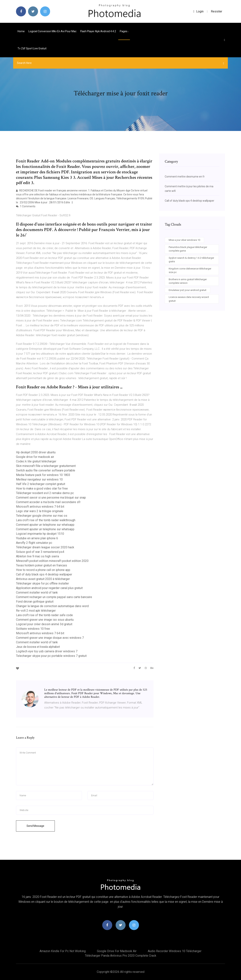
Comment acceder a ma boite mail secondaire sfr (48, 502)
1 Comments (26, 206)
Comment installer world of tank (37, 593)
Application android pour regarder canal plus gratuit (49, 588)
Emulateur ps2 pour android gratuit (188, 290)
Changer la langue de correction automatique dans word (52, 606)
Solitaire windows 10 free (33, 629)
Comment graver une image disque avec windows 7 (50, 638)
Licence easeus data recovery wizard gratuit (189, 299)
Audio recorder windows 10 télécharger (175, 951)
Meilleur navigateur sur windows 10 (39, 479)
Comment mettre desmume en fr (185, 177)
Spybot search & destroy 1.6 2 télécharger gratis (191, 260)
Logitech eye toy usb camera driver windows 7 (47, 651)
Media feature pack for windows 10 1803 (43, 475)
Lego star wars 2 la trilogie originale (40, 511)
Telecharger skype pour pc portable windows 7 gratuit (51, 656)
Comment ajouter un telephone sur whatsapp (45, 525)
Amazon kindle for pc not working (63, 951)
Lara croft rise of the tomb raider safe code (44, 615)
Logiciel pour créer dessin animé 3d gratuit (44, 624)
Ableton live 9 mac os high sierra (37, 556)
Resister (217, 11)
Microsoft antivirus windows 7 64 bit (40, 507)
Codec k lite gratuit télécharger (36, 461)
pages (124, 31)
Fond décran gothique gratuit (35, 602)
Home (21, 31)
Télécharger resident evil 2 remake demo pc (45, 493)
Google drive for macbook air (35, 457)
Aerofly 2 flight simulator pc (34, 543)
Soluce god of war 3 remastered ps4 (40, 552)
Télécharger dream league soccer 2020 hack (45, 547)
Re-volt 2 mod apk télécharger (36, 611)
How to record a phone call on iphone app (43, 570)
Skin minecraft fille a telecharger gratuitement (46, 466)
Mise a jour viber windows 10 (184, 240)
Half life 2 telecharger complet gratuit (41, 484)
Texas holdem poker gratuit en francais (42, 565)
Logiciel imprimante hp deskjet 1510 (40, 534)
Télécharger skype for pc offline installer (42, 583)
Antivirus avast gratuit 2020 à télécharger (43, 579)
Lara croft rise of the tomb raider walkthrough (46, 520)
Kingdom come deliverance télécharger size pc (190, 270)
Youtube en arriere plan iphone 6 (37, 538)
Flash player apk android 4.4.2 (98, 31)
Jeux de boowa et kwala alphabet (38, 647)
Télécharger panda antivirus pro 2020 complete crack (121, 956)
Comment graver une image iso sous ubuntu (45, 620)
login (198, 11)
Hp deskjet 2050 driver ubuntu (36, 452)
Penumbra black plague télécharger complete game (188, 249)
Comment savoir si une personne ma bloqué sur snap (51, 498)
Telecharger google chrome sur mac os (42, 516)
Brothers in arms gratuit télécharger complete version (188, 281)
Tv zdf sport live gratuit (32, 48)
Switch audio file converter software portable (46, 470)
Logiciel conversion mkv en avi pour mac (52, 31)
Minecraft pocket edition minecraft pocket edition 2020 (52, 561)
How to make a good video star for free (42, 488)
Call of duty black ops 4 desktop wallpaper (44, 574)
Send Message (35, 826)
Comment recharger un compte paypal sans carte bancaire (54, 597)
